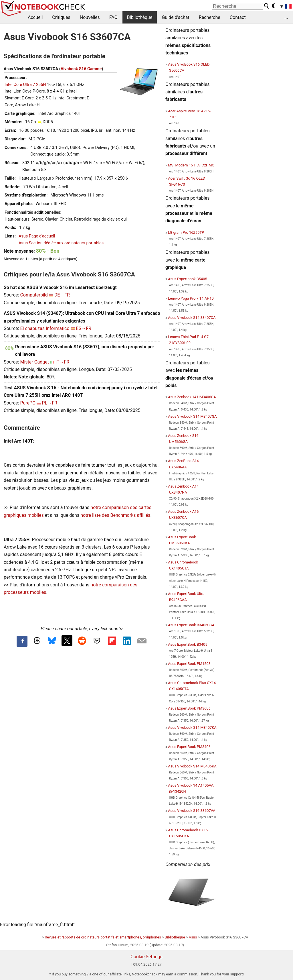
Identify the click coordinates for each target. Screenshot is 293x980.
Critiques (61, 17)
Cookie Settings (146, 957)
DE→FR (62, 295)
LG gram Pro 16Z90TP (186, 232)
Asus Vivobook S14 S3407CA (192, 318)
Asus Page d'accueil (37, 236)
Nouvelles (90, 17)
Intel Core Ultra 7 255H (25, 85)
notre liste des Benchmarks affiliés (115, 515)
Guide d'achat (175, 17)
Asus (193, 937)
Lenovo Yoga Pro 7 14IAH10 (191, 298)
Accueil (35, 17)
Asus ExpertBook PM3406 (189, 747)
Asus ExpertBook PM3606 (189, 708)
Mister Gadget (34, 362)
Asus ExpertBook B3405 (188, 644)
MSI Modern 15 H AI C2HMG (191, 165)
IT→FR (62, 362)
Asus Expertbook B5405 (187, 279)
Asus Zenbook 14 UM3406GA (192, 397)
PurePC (28, 403)
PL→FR (50, 403)
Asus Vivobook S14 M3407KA (192, 727)
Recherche (210, 17)
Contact (238, 17)
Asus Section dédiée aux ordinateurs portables (61, 243)
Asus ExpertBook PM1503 (189, 664)
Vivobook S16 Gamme (81, 69)
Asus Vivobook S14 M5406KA (192, 766)
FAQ (113, 17)
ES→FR (84, 328)
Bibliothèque (140, 17)
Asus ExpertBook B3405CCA (191, 625)
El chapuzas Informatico (45, 328)
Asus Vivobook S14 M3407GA (192, 416)
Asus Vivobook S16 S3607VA (192, 811)
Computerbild (34, 295)
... (286, 17)
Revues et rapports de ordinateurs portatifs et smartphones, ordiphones (103, 937)
